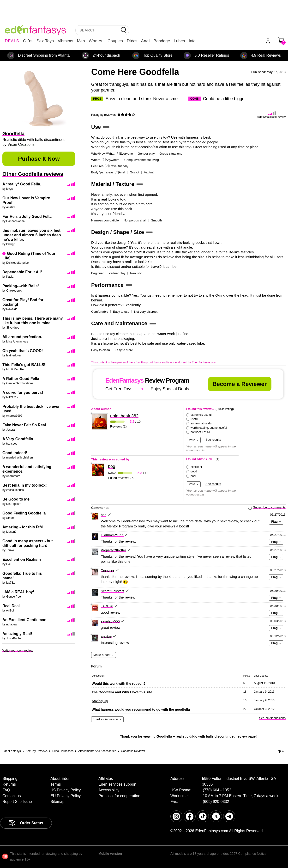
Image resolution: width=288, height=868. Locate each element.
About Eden (60, 779)
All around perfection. (22, 337)
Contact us (12, 796)
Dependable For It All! (22, 272)
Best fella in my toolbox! (25, 485)
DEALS (12, 41)
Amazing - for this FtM (23, 527)
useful (194, 419)
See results (213, 440)
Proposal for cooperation (119, 796)
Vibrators (66, 41)
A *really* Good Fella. (22, 184)
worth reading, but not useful (209, 428)
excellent (196, 467)
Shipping (10, 779)
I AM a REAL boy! (18, 592)
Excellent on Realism (22, 559)
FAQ (6, 790)
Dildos (132, 41)
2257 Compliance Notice (248, 854)
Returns (9, 784)
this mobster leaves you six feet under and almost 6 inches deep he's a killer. (32, 235)
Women (96, 41)
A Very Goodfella (18, 439)
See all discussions (272, 718)
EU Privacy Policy (66, 796)
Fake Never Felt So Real (24, 425)
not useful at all (200, 432)
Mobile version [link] (110, 854)
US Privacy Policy (66, 790)
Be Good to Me (16, 499)
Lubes (179, 41)
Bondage (162, 41)
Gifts (28, 41)
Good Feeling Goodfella (24, 513)
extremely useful (201, 415)
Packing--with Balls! (21, 286)
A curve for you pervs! (23, 393)
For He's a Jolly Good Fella (27, 217)
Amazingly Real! (17, 634)
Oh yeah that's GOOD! (23, 351)
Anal (145, 41)
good (194, 471)
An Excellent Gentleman (24, 620)
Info (192, 41)
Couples (115, 41)
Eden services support (117, 784)
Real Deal (11, 606)
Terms (56, 784)
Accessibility (109, 790)
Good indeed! (15, 453)
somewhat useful (201, 423)
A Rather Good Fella (21, 379)
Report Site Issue (17, 802)
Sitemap (57, 802)
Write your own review (18, 651)
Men (81, 41)
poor (193, 476)
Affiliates (106, 779)
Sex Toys (45, 41)
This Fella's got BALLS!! (24, 365)
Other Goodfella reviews (33, 174)
